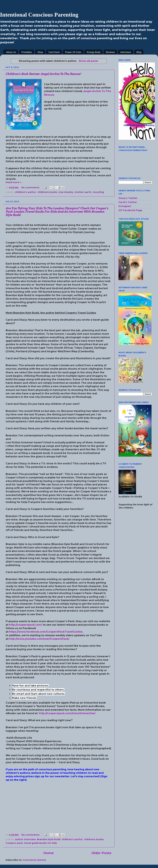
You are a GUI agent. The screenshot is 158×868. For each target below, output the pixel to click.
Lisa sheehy (66, 192)
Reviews (110, 52)
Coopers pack (14, 843)
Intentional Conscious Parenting (39, 15)
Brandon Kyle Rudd (49, 839)
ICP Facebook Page (130, 210)
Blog (139, 52)
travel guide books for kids (41, 843)
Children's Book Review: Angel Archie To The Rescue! (44, 74)
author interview (25, 839)
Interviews (126, 52)
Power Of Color (73, 52)
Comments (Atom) (34, 860)
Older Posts (101, 853)
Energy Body (94, 52)
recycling (98, 192)
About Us (11, 52)
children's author (26, 192)
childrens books (47, 192)
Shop (40, 52)
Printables (27, 52)
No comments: (31, 188)
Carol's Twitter (128, 202)
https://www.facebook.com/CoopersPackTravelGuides (46, 632)
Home (49, 853)
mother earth (83, 192)
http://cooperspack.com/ (26, 625)
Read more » (14, 182)
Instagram (125, 206)
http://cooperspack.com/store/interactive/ (67, 713)
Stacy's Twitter (128, 198)
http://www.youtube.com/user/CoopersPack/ (39, 639)
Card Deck (54, 52)
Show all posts (88, 61)
